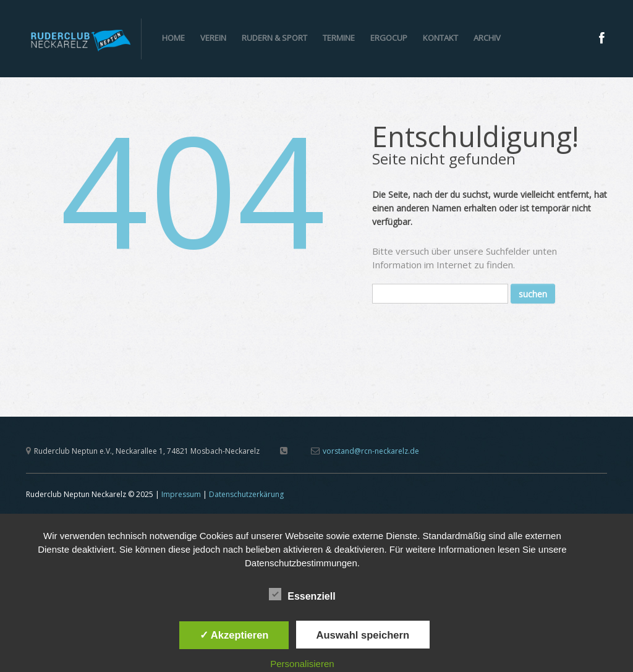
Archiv (487, 38)
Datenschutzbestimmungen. (302, 563)
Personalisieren (302, 664)
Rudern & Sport (274, 38)
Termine (339, 38)
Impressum (181, 494)
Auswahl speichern (363, 635)
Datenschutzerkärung (246, 494)
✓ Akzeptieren (234, 635)
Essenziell (302, 595)
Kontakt (440, 38)
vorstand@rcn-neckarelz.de (371, 451)
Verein (213, 38)
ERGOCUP (389, 38)
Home (173, 38)
